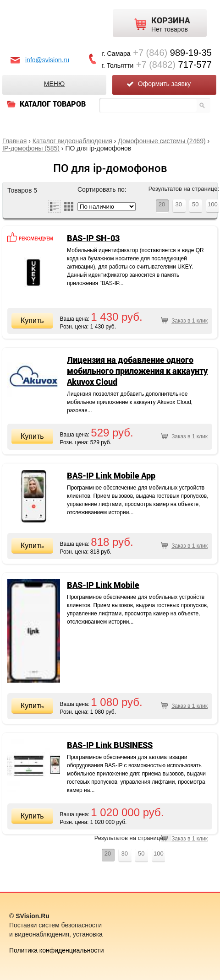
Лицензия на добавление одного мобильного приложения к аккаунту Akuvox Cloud (137, 371)
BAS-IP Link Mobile (103, 585)
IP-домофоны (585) (31, 148)
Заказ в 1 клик (190, 321)
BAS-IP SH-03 (93, 238)
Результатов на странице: (184, 189)
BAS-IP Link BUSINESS (110, 745)
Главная (14, 141)
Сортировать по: (102, 189)
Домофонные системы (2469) (162, 141)
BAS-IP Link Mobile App (111, 475)
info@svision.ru (47, 60)
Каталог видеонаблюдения (72, 141)
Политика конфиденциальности (57, 950)
